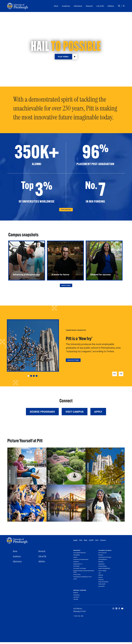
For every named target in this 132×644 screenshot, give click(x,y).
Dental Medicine (103, 559)
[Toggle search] (119, 6)
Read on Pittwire (73, 360)
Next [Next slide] (121, 374)
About (56, 6)
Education (101, 562)
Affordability (76, 555)
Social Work (101, 586)
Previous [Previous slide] (115, 374)
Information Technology (80, 568)
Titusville (76, 599)
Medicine (101, 575)
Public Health (102, 584)
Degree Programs (42, 412)
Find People (76, 566)
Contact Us (76, 562)
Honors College (102, 571)
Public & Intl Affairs (103, 582)
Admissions (78, 6)
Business (101, 555)
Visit (81, 540)
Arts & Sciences (102, 553)
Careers (103, 540)
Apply (98, 412)
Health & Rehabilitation (104, 568)
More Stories (66, 285)
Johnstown (76, 597)
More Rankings (66, 210)
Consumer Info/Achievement (81, 559)
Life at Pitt (100, 6)
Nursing (100, 577)
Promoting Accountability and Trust (82, 577)
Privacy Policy (77, 575)
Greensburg (76, 595)
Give (97, 540)
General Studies (102, 566)
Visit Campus (75, 412)
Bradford (76, 593)
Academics (66, 6)
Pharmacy (101, 580)
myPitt (91, 540)
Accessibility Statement (79, 553)
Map (86, 540)
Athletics (111, 6)
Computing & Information (105, 557)
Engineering (101, 564)
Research (89, 6)
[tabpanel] (66, 345)
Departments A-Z (78, 564)
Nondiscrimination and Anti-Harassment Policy (84, 571)
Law (99, 573)
